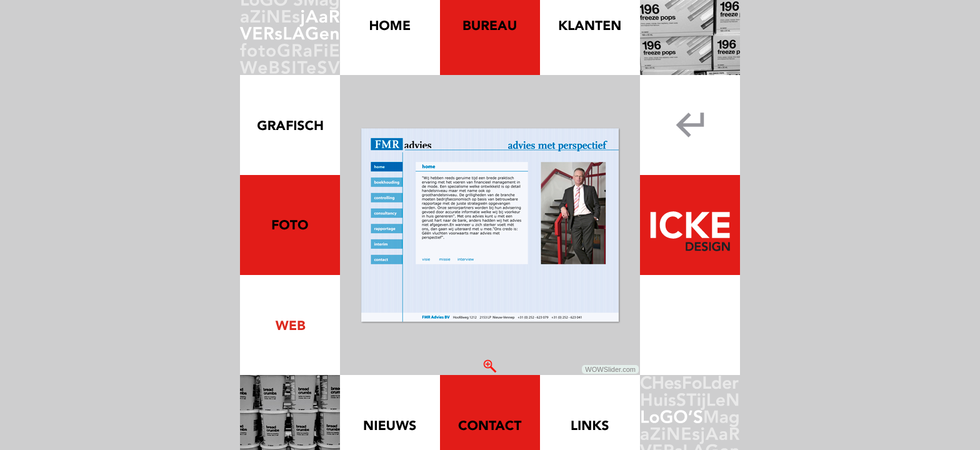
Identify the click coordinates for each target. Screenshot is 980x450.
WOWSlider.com (610, 369)
